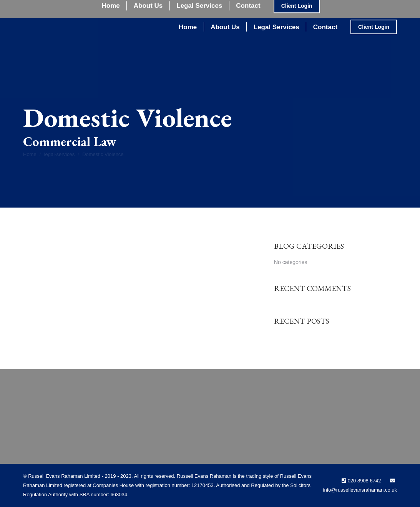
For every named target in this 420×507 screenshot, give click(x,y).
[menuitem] (188, 27)
